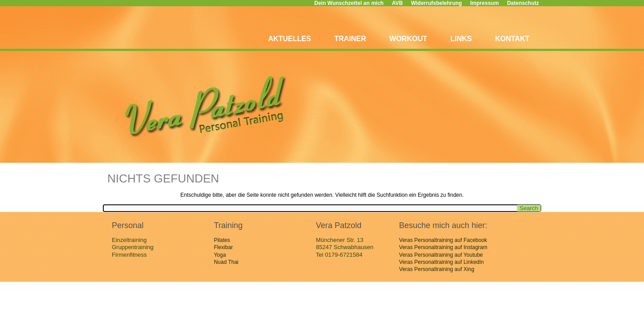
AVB (397, 3)
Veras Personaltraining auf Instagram (443, 247)
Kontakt (512, 39)
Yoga (220, 255)
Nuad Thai (226, 262)
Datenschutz (523, 3)
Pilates (222, 240)
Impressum (484, 3)
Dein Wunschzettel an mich (349, 3)
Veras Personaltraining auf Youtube (441, 255)
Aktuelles (289, 39)
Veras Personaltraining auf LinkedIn (441, 262)
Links (461, 39)
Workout (408, 39)
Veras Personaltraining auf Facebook (443, 240)
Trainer (350, 39)
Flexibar (223, 247)
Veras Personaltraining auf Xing (436, 269)
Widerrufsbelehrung (436, 3)
